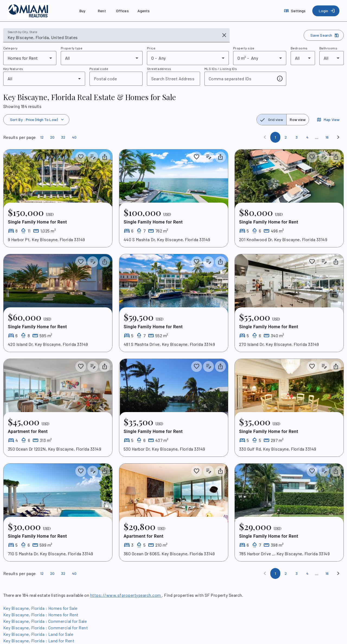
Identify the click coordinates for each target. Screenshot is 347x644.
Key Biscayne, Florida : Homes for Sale (40, 608)
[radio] (272, 120)
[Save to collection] (81, 157)
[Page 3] (297, 137)
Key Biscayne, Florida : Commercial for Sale (45, 621)
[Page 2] (286, 137)
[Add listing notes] (93, 157)
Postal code (99, 69)
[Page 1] (275, 137)
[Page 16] (327, 137)
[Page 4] (307, 137)
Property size (244, 48)
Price (151, 48)
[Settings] (295, 11)
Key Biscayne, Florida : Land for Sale (38, 634)
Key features (13, 69)
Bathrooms (328, 48)
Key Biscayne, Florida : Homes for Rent (41, 615)
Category (11, 48)
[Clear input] (224, 35)
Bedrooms (299, 48)
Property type (72, 48)
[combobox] (113, 37)
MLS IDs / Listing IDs (221, 69)
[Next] (338, 137)
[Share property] (105, 157)
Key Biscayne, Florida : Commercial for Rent (46, 628)
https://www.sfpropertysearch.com (126, 595)
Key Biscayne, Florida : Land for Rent (39, 641)
